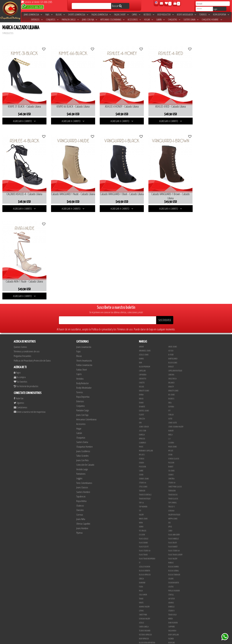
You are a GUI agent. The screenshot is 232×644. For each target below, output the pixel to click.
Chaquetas (174, 20)
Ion (140, 329)
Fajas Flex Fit (144, 453)
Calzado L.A (172, 605)
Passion (171, 369)
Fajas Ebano (143, 449)
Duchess (171, 305)
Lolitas (171, 493)
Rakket (171, 373)
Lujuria (171, 349)
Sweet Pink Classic (175, 393)
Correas (80, 421)
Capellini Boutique (175, 277)
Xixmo (141, 433)
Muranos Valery (145, 573)
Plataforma (173, 609)
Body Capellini (173, 541)
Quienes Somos (20, 253)
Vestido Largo (82, 376)
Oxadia (141, 369)
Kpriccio (142, 345)
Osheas (142, 365)
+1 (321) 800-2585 (32, 7)
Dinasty (171, 293)
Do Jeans (171, 301)
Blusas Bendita (144, 477)
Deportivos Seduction (147, 561)
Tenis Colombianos (84, 389)
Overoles (80, 416)
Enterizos (37, 20)
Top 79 (141, 409)
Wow (141, 429)
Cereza (141, 485)
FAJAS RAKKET (173, 453)
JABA (141, 581)
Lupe (141, 597)
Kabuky (171, 337)
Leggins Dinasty (174, 621)
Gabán (160, 20)
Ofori (170, 361)
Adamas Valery (144, 513)
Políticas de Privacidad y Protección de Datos (32, 267)
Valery (141, 421)
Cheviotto (143, 285)
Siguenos (19, 309)
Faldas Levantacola (101, 15)
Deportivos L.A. (174, 557)
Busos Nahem (144, 601)
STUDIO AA (142, 389)
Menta (170, 525)
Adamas (171, 509)
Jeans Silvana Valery (176, 333)
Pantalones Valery (146, 621)
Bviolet (171, 273)
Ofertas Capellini (83, 430)
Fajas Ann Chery (174, 441)
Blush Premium (144, 273)
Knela (170, 341)
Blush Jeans (173, 269)
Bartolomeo (173, 265)
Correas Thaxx (144, 633)
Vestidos (149, 15)
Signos (171, 381)
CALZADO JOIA (144, 605)
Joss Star (142, 337)
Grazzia (142, 325)
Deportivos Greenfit (146, 557)
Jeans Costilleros (83, 358)
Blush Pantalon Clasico (148, 617)
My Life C (142, 361)
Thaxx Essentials (145, 401)
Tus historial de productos (26, 293)
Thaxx (141, 505)
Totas (170, 601)
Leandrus (142, 349)
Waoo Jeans (143, 425)
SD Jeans (171, 377)
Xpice (170, 433)
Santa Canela (144, 533)
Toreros (205, 15)
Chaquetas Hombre (212, 20)
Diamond (142, 489)
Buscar (117, 6)
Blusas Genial (173, 477)
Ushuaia (171, 417)
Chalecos (80, 412)
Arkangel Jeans (145, 257)
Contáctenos (20, 314)
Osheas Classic (174, 365)
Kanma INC (143, 585)
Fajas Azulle (144, 445)
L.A (169, 345)
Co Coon (142, 441)
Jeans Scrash (144, 333)
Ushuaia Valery (144, 525)
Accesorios (134, 20)
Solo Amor (143, 501)
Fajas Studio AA (174, 457)
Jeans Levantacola (33, 15)
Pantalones (81, 380)
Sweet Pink (143, 521)
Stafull (171, 501)
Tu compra (20, 283)
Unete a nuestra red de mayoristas (30, 318)
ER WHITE (142, 313)
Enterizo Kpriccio (145, 565)
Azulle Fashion (144, 473)
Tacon (141, 613)
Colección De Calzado (85, 371)
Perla (141, 625)
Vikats (141, 509)
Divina (141, 301)
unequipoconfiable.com (136, 641)
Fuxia (141, 493)
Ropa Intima (81, 407)
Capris (136, 15)
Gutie (170, 325)
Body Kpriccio (144, 545)
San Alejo (172, 625)
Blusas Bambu (173, 473)
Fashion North (174, 489)
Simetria (171, 385)
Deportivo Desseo (175, 553)
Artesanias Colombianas (112, 20)
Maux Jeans (173, 353)
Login (215, 9)
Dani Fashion (173, 529)
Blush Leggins (174, 613)
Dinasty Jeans (144, 297)
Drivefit (171, 561)
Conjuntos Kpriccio (146, 553)
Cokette (142, 289)
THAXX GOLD (172, 521)
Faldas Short (121, 15)
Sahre (141, 377)
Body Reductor (166, 15)
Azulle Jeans (144, 261)
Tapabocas (81, 403)
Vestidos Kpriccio (145, 541)
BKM (140, 269)
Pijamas (80, 439)
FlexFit (141, 321)
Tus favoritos (20, 288)
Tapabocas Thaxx (145, 629)
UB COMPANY (173, 633)
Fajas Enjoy (173, 449)
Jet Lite (142, 569)
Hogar (149, 20)
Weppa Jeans (173, 425)
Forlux (171, 321)
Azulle (141, 529)
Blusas (60, 15)
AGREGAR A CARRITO (23, 118)
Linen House (173, 585)
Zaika (170, 437)
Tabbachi (142, 397)
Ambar (141, 253)
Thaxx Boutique (145, 405)
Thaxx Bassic (173, 401)
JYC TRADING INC (174, 577)
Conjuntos (52, 20)
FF (140, 469)
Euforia (171, 313)
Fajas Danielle (173, 445)
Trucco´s (172, 413)
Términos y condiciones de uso (27, 258)
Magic (141, 353)
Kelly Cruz (172, 617)
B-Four (171, 261)
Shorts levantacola (78, 15)
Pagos (17, 279)
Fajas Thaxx (143, 461)
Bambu (141, 265)
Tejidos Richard (145, 537)
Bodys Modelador (187, 15)
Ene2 (170, 309)
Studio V (171, 517)
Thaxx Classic (173, 405)
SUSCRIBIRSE (165, 226)
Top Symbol (172, 409)
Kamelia (142, 341)
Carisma (171, 281)
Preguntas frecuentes (22, 262)
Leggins (79, 385)
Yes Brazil (143, 437)
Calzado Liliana (145, 609)
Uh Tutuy (171, 505)
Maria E (171, 469)
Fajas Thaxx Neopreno (147, 465)
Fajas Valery (173, 465)
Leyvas (141, 517)
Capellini (142, 277)
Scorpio (171, 569)
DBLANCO (171, 289)
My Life (171, 357)
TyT (140, 417)
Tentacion (172, 397)
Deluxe (141, 293)
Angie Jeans (173, 253)
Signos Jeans (144, 385)
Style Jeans (143, 393)
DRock (141, 305)
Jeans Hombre (82, 435)
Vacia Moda (172, 537)
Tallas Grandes (82, 362)
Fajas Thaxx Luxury (175, 461)
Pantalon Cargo (70, 20)
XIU (169, 429)
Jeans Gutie (173, 329)
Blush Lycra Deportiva (147, 549)
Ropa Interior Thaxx (176, 629)
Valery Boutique (174, 421)
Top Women (143, 413)
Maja (141, 497)
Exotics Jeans (144, 317)
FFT (169, 317)
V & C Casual (173, 597)
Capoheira (143, 281)
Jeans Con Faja (90, 20)
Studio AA (172, 389)
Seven (141, 381)
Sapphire (171, 533)
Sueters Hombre (83, 398)
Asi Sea (171, 257)
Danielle (171, 513)
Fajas (49, 15)
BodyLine (171, 549)
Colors (171, 485)
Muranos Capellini (146, 357)
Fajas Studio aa (145, 457)
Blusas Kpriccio (145, 481)
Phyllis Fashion (174, 497)
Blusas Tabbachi (174, 481)
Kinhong (142, 593)
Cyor (141, 589)
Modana (171, 589)
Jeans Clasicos (82, 394)
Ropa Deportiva (221, 15)
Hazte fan (19, 305)
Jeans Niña (81, 425)
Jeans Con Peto (82, 367)
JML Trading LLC (174, 581)
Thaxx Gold (172, 573)
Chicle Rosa (172, 285)
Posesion (142, 373)
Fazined (171, 545)
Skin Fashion (173, 565)
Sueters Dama (191, 20)
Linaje (171, 593)
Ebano (141, 309)
